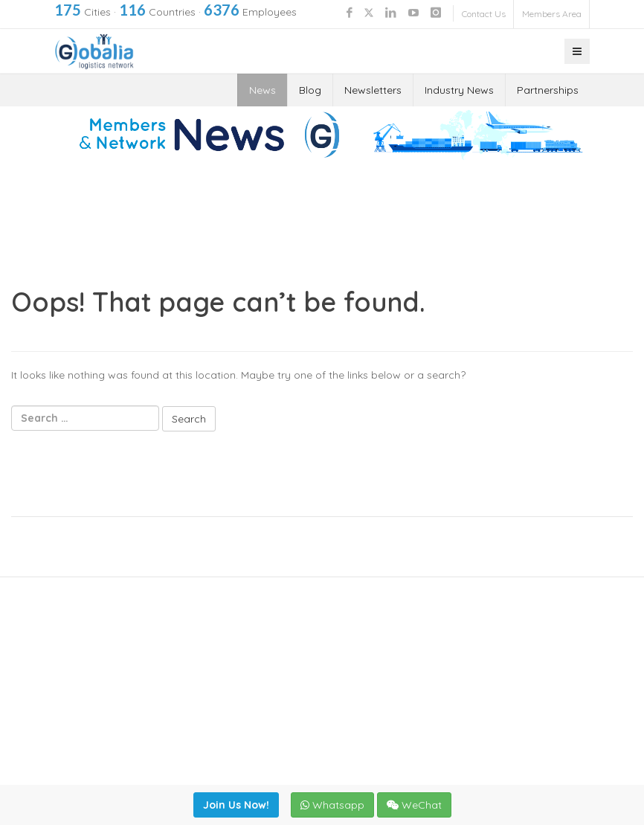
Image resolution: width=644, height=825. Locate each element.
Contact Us (484, 14)
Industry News (459, 90)
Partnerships (548, 90)
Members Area (552, 14)
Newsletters (373, 90)
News (263, 90)
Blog (310, 90)
